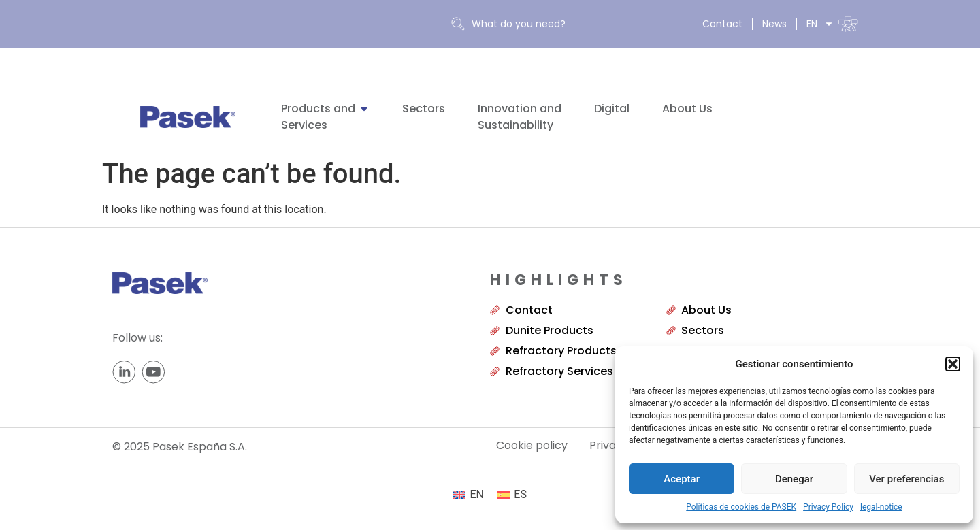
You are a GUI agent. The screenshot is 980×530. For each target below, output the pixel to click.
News (774, 24)
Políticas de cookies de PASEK (741, 507)
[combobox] (560, 24)
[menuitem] (832, 24)
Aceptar (682, 479)
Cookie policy (532, 446)
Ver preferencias (906, 479)
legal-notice (881, 507)
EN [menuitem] (477, 494)
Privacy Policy (828, 507)
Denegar (794, 479)
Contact (722, 24)
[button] (953, 364)
